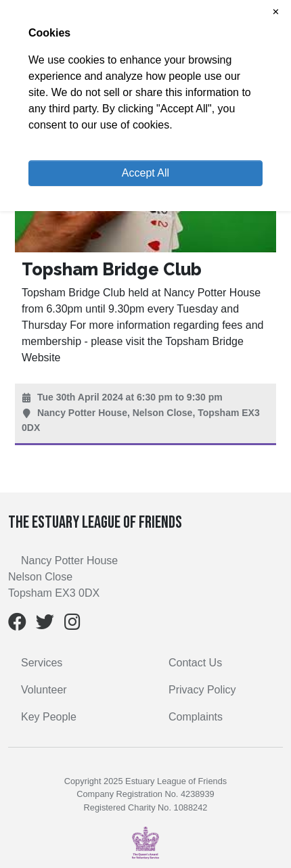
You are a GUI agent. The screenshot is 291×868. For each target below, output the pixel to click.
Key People (49, 717)
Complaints (196, 717)
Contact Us (195, 663)
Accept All (145, 173)
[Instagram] (72, 625)
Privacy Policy (202, 690)
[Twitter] (45, 625)
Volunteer (44, 690)
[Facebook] (17, 625)
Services (42, 663)
